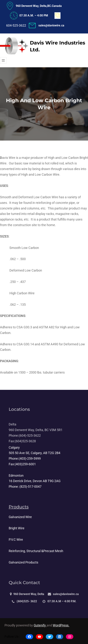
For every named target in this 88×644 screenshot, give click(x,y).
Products (19, 509)
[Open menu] (3, 60)
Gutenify (40, 625)
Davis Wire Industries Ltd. (57, 46)
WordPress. (61, 625)
